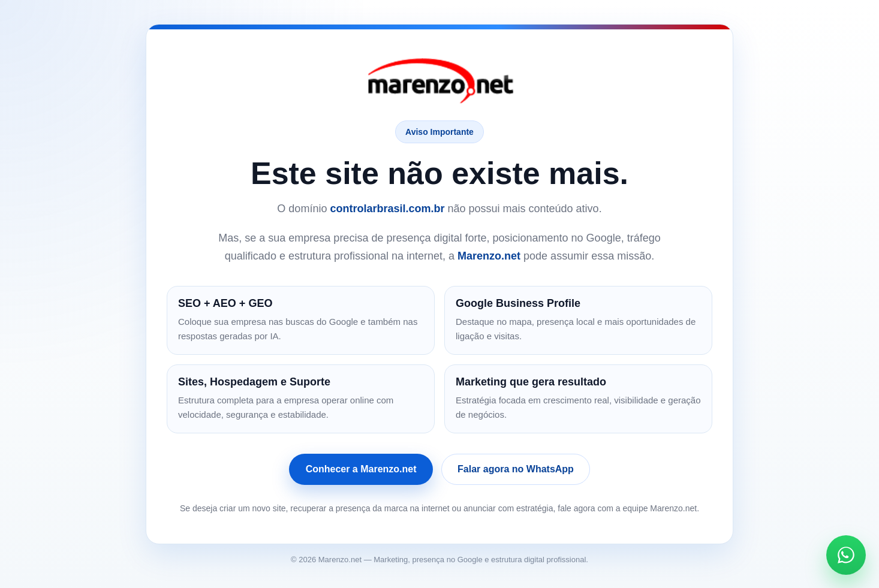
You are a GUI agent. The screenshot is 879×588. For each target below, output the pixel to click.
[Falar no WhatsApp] (846, 555)
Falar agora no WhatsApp (516, 469)
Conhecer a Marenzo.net (361, 469)
